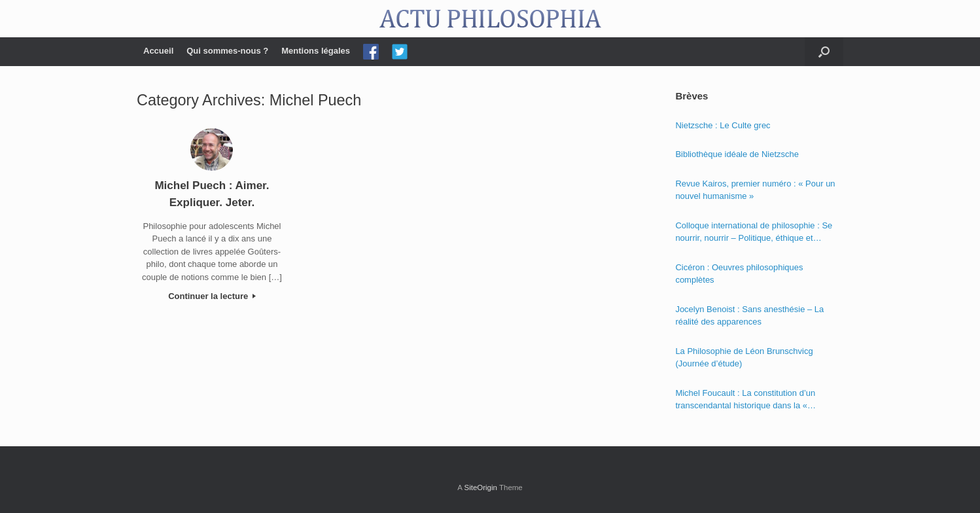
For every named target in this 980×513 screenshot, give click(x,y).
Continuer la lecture (212, 296)
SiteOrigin (481, 487)
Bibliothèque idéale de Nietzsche (737, 154)
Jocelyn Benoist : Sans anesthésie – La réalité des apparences (749, 316)
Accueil (158, 51)
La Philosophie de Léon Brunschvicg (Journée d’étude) (744, 358)
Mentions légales (316, 51)
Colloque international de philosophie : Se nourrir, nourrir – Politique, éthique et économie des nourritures (754, 233)
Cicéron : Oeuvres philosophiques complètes (739, 274)
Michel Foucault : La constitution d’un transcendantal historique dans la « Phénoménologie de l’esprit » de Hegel (748, 400)
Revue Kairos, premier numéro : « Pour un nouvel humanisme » (755, 190)
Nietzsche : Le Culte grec (723, 125)
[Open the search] (824, 52)
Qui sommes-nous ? (227, 51)
